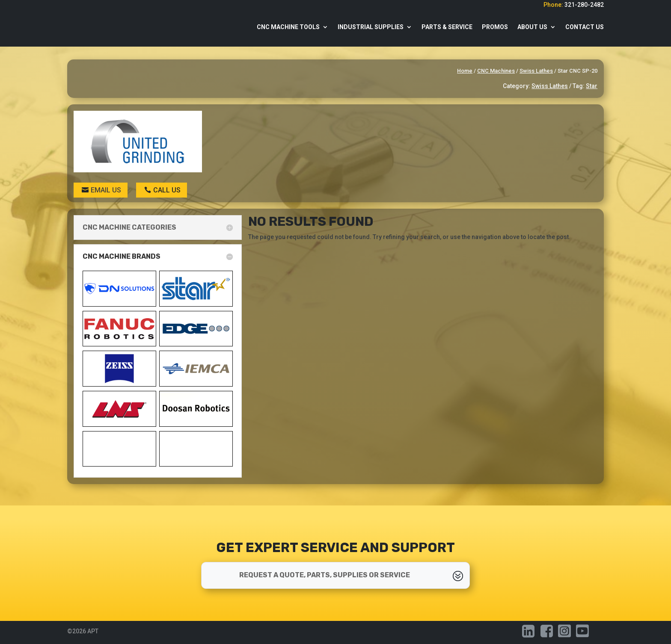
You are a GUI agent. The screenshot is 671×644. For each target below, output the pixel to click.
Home (465, 71)
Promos (495, 27)
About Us (532, 27)
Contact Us (585, 27)
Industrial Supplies (371, 27)
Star (592, 86)
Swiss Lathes (536, 71)
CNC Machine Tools (288, 27)
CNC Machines (496, 71)
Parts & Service (447, 27)
